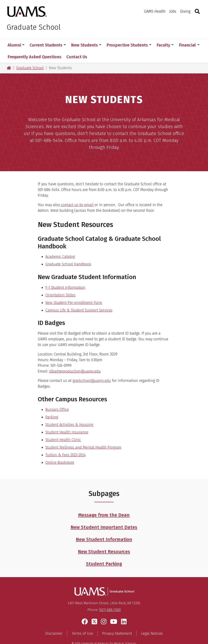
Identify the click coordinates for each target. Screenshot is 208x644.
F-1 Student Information (65, 276)
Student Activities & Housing (69, 413)
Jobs (173, 11)
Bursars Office (57, 398)
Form (98, 291)
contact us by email (77, 193)
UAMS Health (155, 11)
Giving (185, 11)
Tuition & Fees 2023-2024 (66, 443)
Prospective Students (129, 45)
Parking (52, 405)
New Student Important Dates (104, 515)
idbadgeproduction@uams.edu (75, 359)
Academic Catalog (60, 245)
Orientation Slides (60, 283)
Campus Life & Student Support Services (79, 298)
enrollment (84, 291)
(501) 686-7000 (110, 598)
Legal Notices (152, 622)
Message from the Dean (104, 503)
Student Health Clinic (63, 428)
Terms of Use (82, 622)
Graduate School (34, 27)
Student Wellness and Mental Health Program (83, 436)
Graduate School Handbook (68, 252)
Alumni (16, 45)
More (186, 45)
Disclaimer (54, 622)
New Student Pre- (60, 291)
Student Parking (104, 552)
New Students (86, 45)
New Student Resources (104, 540)
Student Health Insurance (67, 420)
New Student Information (104, 528)
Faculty (165, 45)
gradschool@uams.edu (92, 369)
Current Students (48, 45)
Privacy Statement (117, 622)
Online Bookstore (60, 451)
